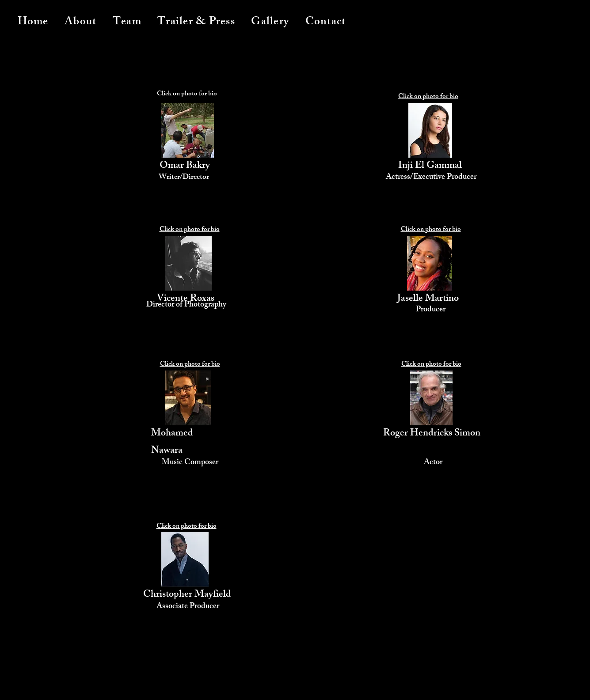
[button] (127, 23)
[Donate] (370, 688)
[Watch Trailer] (198, 685)
